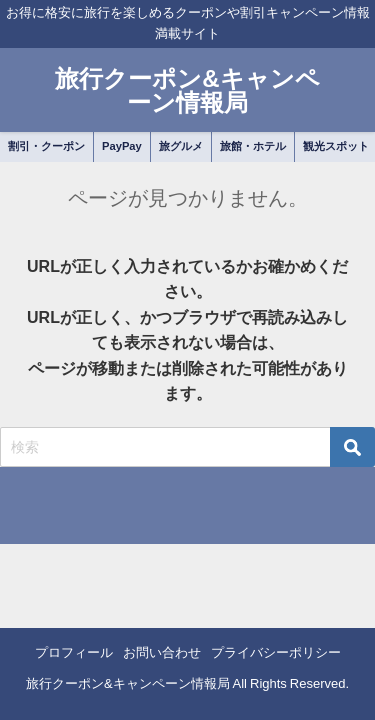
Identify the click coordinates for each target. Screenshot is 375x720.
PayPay (122, 146)
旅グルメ (181, 146)
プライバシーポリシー (276, 652)
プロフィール (74, 652)
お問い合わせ (162, 652)
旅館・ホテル (253, 146)
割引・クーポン (46, 146)
